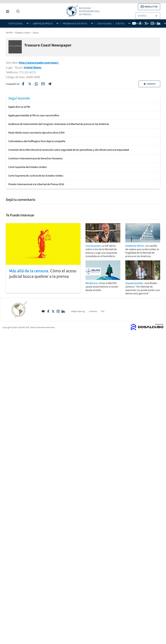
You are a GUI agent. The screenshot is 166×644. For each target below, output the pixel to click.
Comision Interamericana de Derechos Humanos (36, 158)
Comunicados (104, 23)
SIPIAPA (10, 33)
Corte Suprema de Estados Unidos (28, 167)
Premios (139, 24)
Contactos (93, 311)
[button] (149, 7)
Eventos (120, 24)
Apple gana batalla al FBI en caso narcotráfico (34, 115)
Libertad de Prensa (43, 24)
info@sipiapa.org (78, 311)
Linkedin (63, 311)
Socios (157, 24)
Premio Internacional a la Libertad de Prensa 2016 (36, 184)
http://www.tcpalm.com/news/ (39, 63)
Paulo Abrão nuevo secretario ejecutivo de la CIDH (36, 133)
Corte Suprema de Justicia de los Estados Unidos (36, 176)
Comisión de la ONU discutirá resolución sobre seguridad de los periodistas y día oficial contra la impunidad (69, 150)
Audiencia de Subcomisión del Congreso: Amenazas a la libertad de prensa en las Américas (59, 124)
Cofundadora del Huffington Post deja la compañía (37, 141)
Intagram (58, 311)
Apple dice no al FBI (19, 107)
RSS (103, 311)
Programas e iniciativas (75, 24)
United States (33, 68)
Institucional (16, 24)
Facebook (48, 311)
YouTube (43, 311)
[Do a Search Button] (17, 11)
